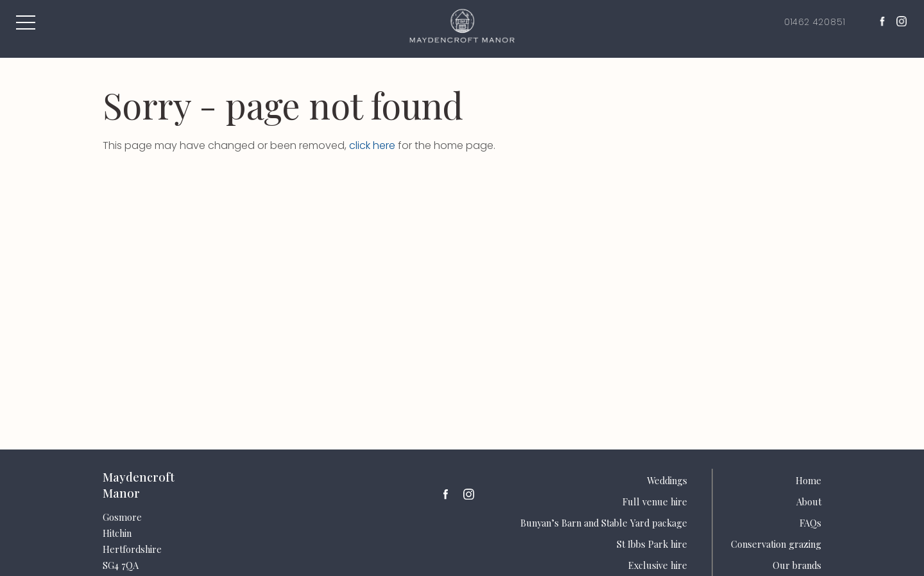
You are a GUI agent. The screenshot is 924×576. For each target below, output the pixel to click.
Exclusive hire (658, 565)
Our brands (797, 565)
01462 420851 (814, 22)
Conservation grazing (776, 544)
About (809, 502)
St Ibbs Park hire (652, 544)
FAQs (810, 523)
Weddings (667, 480)
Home (809, 480)
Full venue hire (655, 502)
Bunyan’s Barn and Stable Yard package (604, 523)
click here (372, 145)
